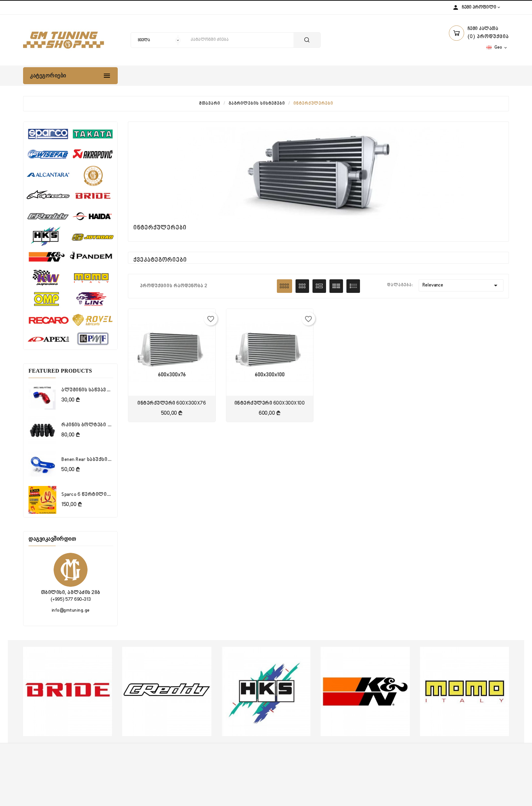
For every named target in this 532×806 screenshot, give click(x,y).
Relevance (461, 285)
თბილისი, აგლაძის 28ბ (71, 593)
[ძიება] (240, 40)
